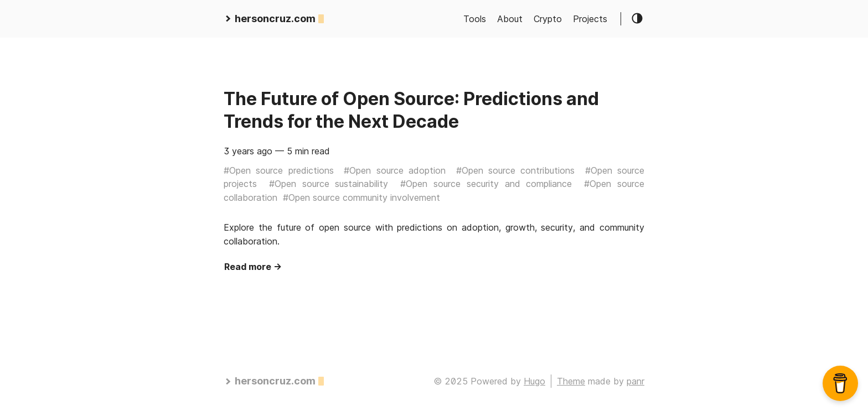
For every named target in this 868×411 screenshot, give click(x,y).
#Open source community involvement (361, 197)
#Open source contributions (516, 170)
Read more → (253, 267)
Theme (571, 381)
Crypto (548, 19)
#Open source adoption (395, 170)
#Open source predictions (279, 170)
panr (635, 381)
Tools (475, 19)
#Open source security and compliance (486, 184)
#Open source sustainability (329, 184)
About (510, 19)
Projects (590, 19)
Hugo (534, 381)
